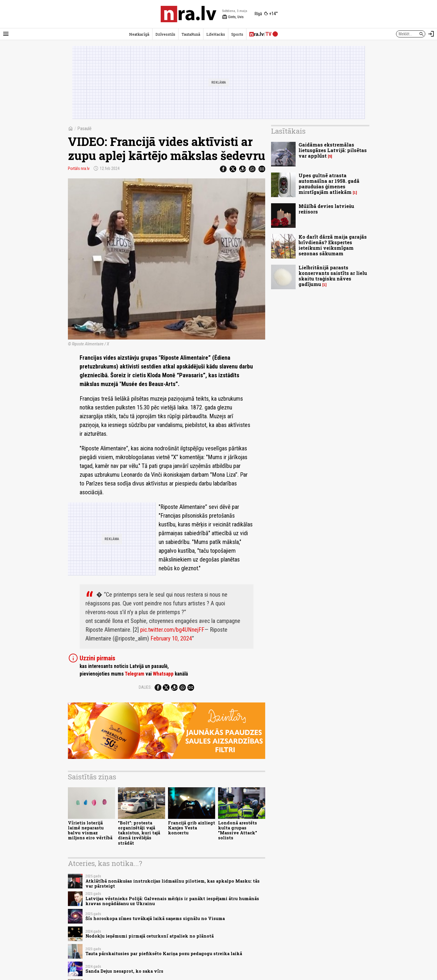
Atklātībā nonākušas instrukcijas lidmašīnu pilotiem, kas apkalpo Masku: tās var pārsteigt (173, 883)
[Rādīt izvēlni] (6, 34)
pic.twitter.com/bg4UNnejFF (172, 630)
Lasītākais (288, 131)
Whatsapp (163, 674)
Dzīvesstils (165, 34)
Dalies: (145, 687)
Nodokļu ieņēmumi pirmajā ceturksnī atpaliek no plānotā (150, 936)
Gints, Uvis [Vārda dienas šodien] (233, 17)
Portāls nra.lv (79, 168)
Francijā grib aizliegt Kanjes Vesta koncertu (192, 828)
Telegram (134, 674)
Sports (237, 34)
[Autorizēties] (431, 34)
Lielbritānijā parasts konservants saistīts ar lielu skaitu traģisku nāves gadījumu (333, 276)
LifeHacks (216, 34)
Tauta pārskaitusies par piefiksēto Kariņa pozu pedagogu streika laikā (164, 954)
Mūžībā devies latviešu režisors (326, 209)
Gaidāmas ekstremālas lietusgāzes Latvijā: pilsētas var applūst (333, 150)
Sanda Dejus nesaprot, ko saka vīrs (124, 971)
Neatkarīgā (139, 34)
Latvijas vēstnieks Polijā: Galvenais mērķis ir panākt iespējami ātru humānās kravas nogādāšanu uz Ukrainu (172, 901)
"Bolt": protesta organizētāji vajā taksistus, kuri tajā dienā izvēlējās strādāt (139, 833)
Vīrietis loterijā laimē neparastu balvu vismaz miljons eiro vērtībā (90, 830)
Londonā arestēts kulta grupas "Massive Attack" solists (238, 830)
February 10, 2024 (171, 638)
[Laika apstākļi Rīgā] (266, 14)
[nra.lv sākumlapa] (188, 14)
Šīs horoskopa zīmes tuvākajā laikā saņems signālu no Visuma (155, 918)
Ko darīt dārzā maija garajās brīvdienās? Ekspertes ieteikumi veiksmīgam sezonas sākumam (333, 245)
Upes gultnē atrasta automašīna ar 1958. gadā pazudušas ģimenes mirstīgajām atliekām (329, 184)
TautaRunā (191, 34)
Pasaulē (84, 129)
